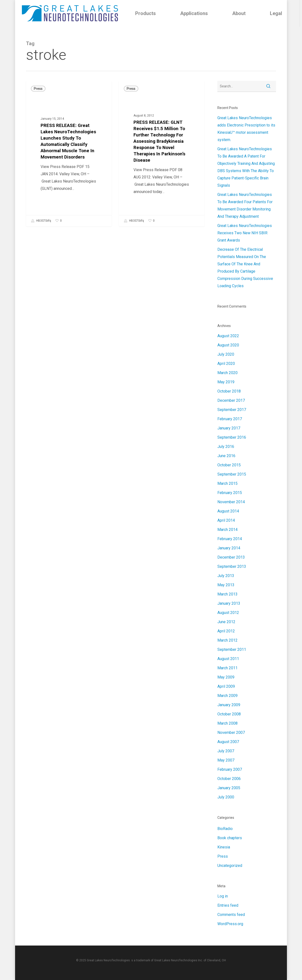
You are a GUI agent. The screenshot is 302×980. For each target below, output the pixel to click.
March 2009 (227, 696)
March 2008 (227, 723)
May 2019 (226, 382)
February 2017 (230, 419)
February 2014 (230, 539)
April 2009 (226, 686)
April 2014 (226, 520)
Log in (223, 896)
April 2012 (226, 631)
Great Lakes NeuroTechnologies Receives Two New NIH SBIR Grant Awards (245, 233)
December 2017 (231, 400)
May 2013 (226, 585)
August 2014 (228, 511)
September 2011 (232, 649)
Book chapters (230, 838)
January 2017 (229, 428)
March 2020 (227, 373)
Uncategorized (230, 866)
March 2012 (227, 640)
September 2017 (232, 410)
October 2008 (229, 714)
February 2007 (230, 769)
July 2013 (226, 576)
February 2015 (230, 493)
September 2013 (232, 566)
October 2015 (229, 465)
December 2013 (231, 557)
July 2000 (226, 797)
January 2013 (229, 603)
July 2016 (226, 447)
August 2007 (228, 742)
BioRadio (225, 829)
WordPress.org (230, 924)
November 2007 (231, 733)
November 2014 (231, 502)
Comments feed (231, 915)
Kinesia (224, 847)
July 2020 (226, 354)
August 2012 (228, 613)
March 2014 (227, 530)
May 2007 (226, 760)
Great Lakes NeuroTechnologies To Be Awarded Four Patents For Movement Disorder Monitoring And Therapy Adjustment (245, 205)
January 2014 (229, 548)
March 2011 (227, 668)
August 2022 (228, 336)
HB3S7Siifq (41, 221)
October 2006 (229, 779)
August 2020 (228, 345)
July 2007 (226, 751)
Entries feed (228, 905)
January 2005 (229, 788)
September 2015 (232, 474)
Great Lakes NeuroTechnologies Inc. (178, 960)
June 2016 (226, 456)
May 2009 (226, 677)
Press (38, 89)
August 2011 (228, 659)
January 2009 (229, 705)
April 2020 (226, 364)
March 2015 (227, 483)
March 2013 (227, 594)
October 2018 (229, 391)
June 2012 (226, 622)
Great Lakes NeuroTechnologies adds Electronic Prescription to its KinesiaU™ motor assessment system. (246, 129)
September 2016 (232, 437)
